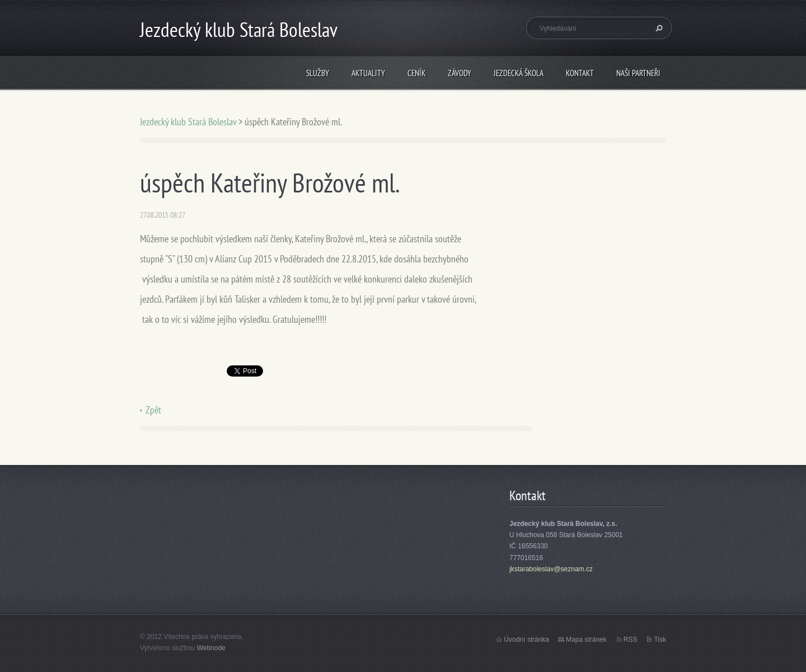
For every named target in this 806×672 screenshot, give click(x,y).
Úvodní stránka (526, 640)
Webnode (211, 648)
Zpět (153, 410)
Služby (318, 73)
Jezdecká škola (519, 73)
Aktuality (368, 73)
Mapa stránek (586, 640)
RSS (631, 640)
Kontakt (580, 73)
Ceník (416, 73)
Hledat (658, 28)
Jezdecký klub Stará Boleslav (188, 122)
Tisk (660, 640)
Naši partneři (638, 73)
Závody (460, 73)
